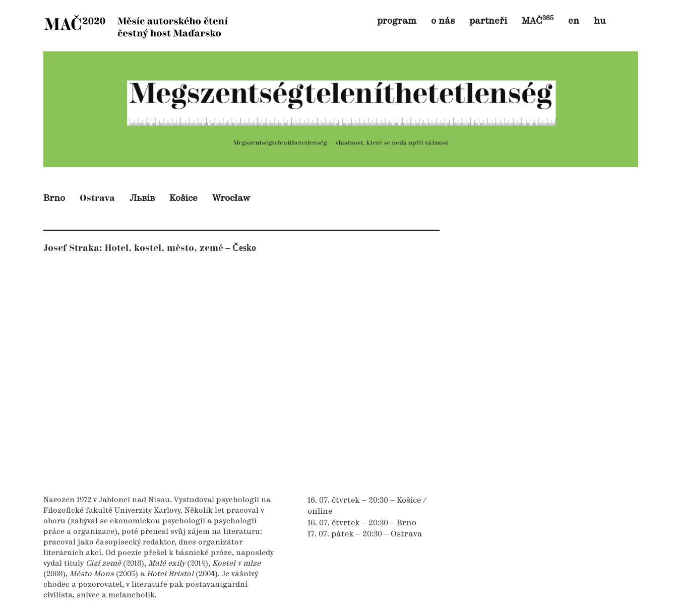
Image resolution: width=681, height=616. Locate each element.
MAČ (538, 21)
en (574, 21)
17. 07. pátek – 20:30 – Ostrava (365, 534)
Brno (54, 198)
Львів (142, 198)
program (397, 21)
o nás (443, 21)
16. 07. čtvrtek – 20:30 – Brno (362, 523)
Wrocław (231, 198)
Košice (183, 198)
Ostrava (97, 198)
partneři (488, 21)
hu (600, 21)
